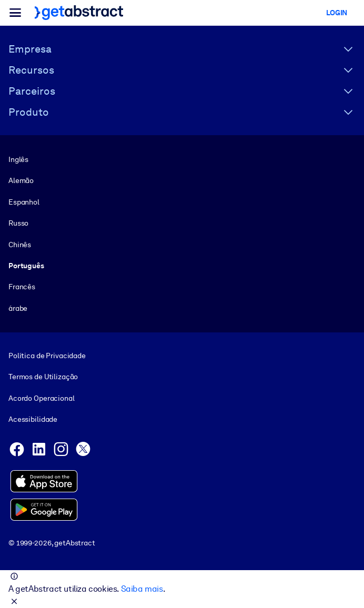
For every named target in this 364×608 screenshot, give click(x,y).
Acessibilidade (33, 419)
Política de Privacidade (47, 356)
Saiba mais (142, 589)
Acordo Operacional (42, 398)
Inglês (18, 159)
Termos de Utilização (43, 377)
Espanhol (24, 202)
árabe (18, 308)
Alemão (21, 180)
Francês (22, 287)
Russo (18, 223)
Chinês (20, 245)
